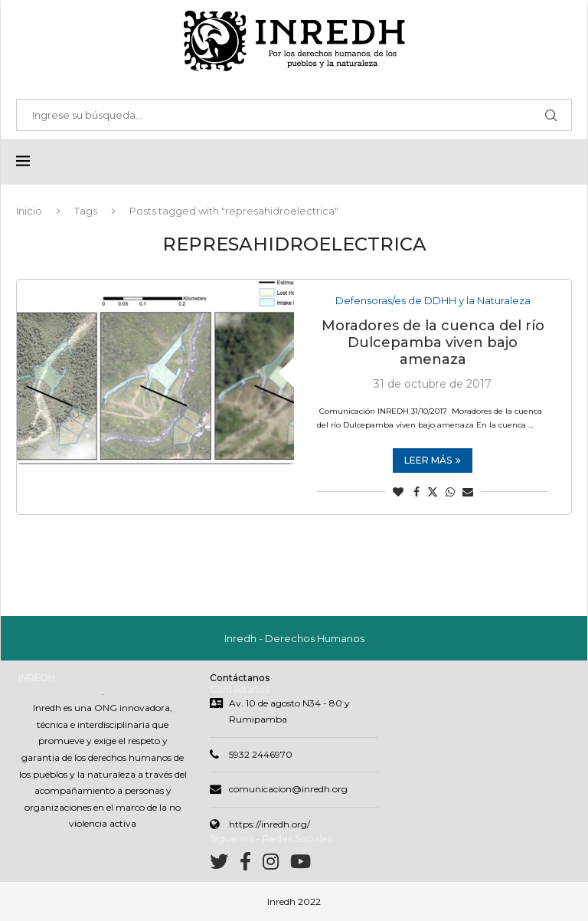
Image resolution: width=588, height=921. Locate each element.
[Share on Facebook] (416, 492)
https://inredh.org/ (269, 824)
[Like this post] (398, 492)
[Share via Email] (468, 492)
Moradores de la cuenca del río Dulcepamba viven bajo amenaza (433, 343)
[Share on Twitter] (433, 492)
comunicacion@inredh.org (288, 789)
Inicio (29, 211)
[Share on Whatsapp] (450, 492)
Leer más (433, 460)
